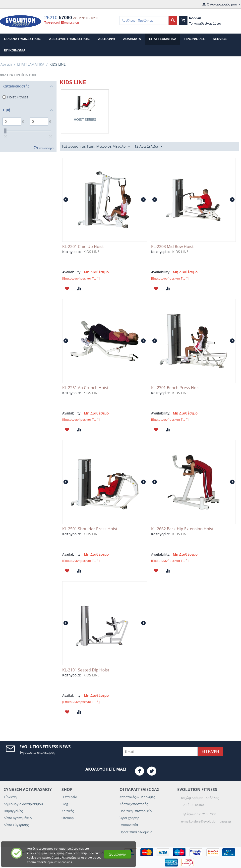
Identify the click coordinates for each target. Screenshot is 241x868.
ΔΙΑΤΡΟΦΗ (107, 39)
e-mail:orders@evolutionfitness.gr (206, 821)
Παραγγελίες (13, 811)
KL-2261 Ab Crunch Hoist (85, 388)
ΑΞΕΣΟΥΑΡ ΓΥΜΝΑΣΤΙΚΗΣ (70, 39)
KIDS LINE (91, 252)
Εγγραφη (210, 751)
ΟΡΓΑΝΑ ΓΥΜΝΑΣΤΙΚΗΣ (23, 39)
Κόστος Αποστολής (134, 804)
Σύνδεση (10, 797)
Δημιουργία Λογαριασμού (23, 804)
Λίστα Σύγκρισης (16, 825)
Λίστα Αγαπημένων (18, 818)
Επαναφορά (45, 148)
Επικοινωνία (129, 825)
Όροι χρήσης (129, 818)
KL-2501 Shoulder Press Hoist (90, 529)
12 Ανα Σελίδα (149, 146)
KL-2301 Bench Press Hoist (176, 388)
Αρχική (6, 64)
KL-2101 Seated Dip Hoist (86, 670)
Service (220, 39)
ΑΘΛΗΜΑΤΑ (132, 39)
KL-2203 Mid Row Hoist (172, 247)
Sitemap (68, 818)
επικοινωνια (15, 50)
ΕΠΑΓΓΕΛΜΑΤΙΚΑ (163, 39)
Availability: (72, 272)
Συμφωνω (118, 854)
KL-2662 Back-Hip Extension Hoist (182, 529)
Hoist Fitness (15, 97)
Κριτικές (68, 811)
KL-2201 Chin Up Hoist (83, 247)
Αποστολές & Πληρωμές (137, 797)
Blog (65, 804)
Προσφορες (194, 39)
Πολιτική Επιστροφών (136, 811)
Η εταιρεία (69, 797)
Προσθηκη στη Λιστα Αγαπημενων (67, 289)
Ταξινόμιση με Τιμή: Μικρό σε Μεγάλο (96, 146)
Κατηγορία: (72, 252)
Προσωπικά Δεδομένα (136, 832)
